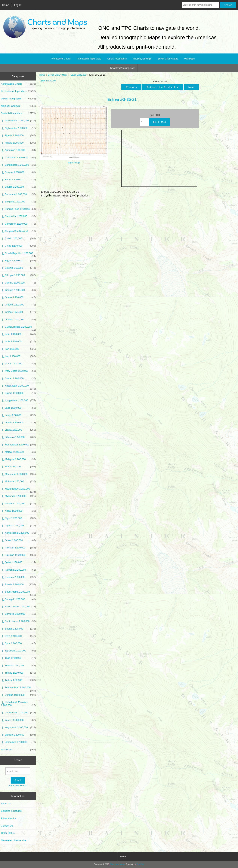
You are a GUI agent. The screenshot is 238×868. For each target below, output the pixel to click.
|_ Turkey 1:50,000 (18, 680)
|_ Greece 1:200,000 (18, 305)
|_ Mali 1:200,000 (18, 467)
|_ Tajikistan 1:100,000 (18, 651)
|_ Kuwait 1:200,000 (18, 393)
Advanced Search (18, 786)
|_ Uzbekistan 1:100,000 (18, 713)
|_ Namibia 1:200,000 (18, 504)
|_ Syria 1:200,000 (18, 643)
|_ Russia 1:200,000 (18, 584)
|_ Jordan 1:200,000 (18, 378)
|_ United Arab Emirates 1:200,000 (18, 704)
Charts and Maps (117, 864)
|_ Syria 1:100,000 (18, 636)
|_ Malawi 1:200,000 (18, 452)
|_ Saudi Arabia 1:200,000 (18, 593)
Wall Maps (190, 59)
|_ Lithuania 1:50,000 (18, 437)
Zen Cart (140, 864)
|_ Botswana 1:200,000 (18, 194)
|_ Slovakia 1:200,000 (18, 614)
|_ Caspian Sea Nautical (18, 231)
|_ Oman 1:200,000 (18, 540)
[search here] (18, 771)
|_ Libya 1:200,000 (18, 430)
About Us (6, 804)
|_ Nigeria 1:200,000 (18, 526)
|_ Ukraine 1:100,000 (18, 695)
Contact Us (7, 826)
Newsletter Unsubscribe (14, 840)
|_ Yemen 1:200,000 (18, 720)
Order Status (8, 833)
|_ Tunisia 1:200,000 (18, 666)
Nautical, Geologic (142, 59)
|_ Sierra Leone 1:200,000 (18, 607)
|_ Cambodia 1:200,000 (18, 216)
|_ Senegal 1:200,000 (18, 599)
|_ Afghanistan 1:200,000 (18, 121)
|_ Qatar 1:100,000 (18, 562)
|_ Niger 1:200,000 (18, 518)
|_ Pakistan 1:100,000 (18, 548)
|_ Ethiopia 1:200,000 (18, 275)
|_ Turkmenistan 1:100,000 (18, 688)
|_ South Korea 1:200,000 (18, 621)
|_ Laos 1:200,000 (18, 408)
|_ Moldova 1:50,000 (18, 481)
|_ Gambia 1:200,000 (18, 283)
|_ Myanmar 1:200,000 (18, 496)
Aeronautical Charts (61, 59)
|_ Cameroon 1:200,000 (18, 224)
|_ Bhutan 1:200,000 (18, 187)
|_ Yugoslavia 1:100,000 (18, 727)
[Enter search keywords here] (201, 5)
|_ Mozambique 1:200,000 (18, 490)
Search (18, 760)
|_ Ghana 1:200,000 (18, 297)
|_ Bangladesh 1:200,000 (18, 165)
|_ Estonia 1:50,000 (18, 268)
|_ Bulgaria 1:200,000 (18, 202)
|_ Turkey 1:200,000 (18, 673)
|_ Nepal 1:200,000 (18, 511)
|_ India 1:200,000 (18, 341)
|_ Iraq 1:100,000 (18, 356)
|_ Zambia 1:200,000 (18, 735)
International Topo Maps (89, 59)
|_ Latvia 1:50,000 (18, 415)
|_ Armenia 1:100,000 (18, 150)
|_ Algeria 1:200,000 (18, 135)
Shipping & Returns (11, 811)
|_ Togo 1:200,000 (18, 658)
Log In (18, 5)
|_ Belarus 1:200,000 (18, 172)
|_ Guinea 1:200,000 (18, 320)
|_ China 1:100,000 (18, 246)
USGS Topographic (117, 59)
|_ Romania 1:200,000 (18, 570)
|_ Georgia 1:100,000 (18, 290)
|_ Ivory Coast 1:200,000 (18, 371)
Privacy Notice (9, 818)
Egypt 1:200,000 (78, 75)
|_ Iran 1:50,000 (18, 349)
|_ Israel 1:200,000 (18, 364)
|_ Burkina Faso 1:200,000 (18, 209)
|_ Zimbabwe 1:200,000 (18, 742)
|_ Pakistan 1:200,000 (18, 555)
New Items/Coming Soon (123, 68)
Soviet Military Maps (58, 75)
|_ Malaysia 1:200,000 (18, 459)
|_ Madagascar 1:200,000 (18, 445)
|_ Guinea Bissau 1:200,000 (18, 328)
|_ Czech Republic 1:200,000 (18, 254)
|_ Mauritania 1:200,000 (18, 474)
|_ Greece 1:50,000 (18, 312)
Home (6, 5)
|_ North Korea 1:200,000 (18, 533)
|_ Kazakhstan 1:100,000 (18, 387)
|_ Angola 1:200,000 (18, 143)
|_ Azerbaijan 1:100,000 (18, 158)
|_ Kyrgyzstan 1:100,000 (18, 400)
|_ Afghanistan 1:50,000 (18, 128)
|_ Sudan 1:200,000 (18, 629)
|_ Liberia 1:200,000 (18, 423)
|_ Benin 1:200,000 (18, 180)
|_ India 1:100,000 (18, 334)
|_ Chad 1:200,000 (18, 238)
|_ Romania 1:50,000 (18, 577)
